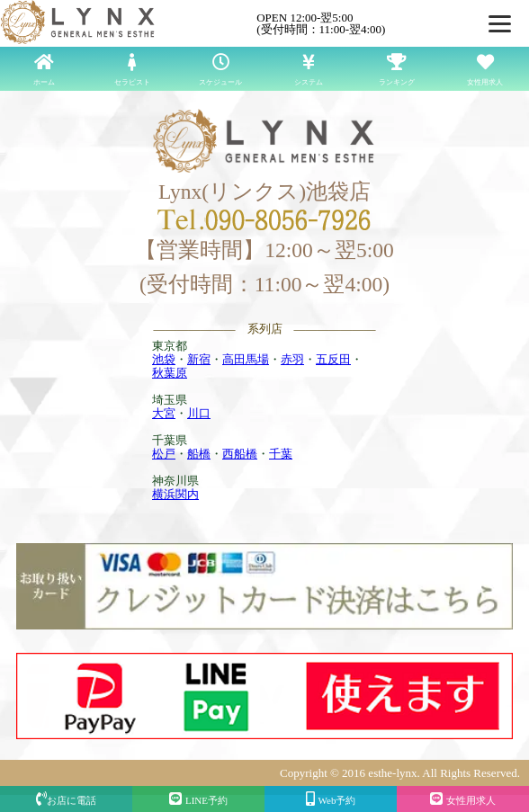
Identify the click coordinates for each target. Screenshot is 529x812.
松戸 (164, 454)
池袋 (164, 359)
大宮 (164, 413)
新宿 (199, 359)
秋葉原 (170, 373)
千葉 (281, 454)
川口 (199, 413)
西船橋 (240, 454)
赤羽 (292, 359)
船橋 (199, 454)
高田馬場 (246, 359)
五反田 (333, 359)
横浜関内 (175, 494)
